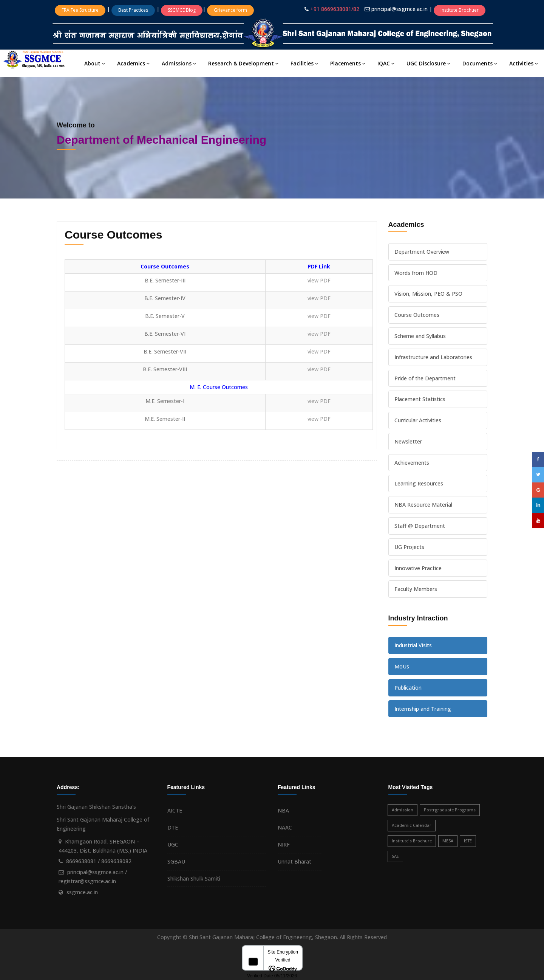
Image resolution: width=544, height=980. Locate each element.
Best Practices (133, 10)
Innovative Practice (418, 568)
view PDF (319, 280)
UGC (173, 844)
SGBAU (176, 861)
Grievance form (230, 10)
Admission (403, 810)
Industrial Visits (413, 645)
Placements (348, 63)
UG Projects (409, 547)
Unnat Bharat (294, 861)
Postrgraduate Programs (450, 810)
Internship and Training (423, 709)
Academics (133, 63)
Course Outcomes (417, 315)
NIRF (284, 844)
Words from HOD (416, 273)
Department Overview (422, 252)
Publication (408, 688)
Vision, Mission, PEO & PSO (428, 294)
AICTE (175, 810)
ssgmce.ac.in (82, 892)
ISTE (468, 841)
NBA (283, 810)
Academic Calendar (412, 825)
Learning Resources (419, 483)
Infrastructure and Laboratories (433, 357)
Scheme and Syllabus (420, 336)
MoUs (402, 666)
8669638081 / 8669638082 (99, 861)
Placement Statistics (420, 399)
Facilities (304, 63)
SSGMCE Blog (182, 10)
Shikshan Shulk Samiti (194, 878)
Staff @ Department (420, 526)
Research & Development (243, 63)
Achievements (412, 463)
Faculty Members (416, 589)
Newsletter (408, 441)
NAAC (285, 827)
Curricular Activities (418, 420)
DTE (173, 827)
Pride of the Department (425, 378)
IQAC (386, 63)
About (95, 63)
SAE (395, 856)
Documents (480, 63)
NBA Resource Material (423, 505)
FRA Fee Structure (80, 10)
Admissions (179, 63)
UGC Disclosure (428, 63)
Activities (524, 63)
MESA (448, 841)
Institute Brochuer (460, 10)
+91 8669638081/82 (335, 9)
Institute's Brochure (412, 841)
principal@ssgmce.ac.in (400, 9)
